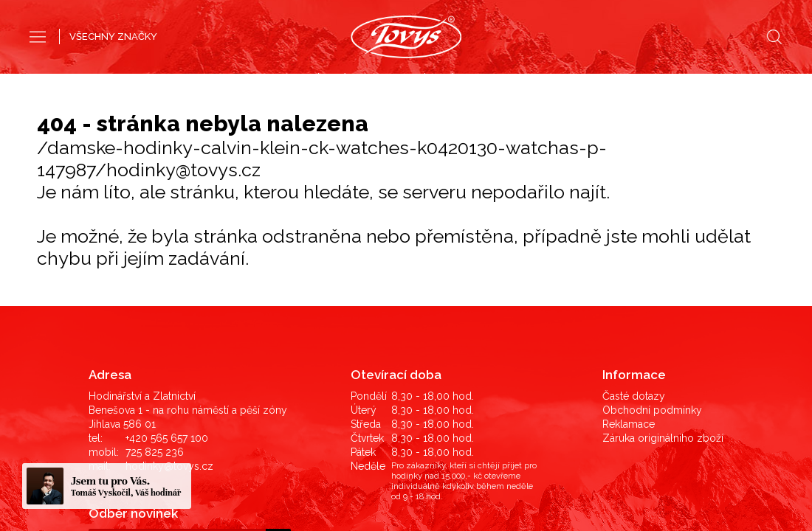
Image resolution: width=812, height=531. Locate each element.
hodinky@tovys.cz (169, 322)
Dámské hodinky (458, 80)
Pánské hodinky (352, 80)
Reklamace (629, 280)
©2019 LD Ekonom (675, 463)
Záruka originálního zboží (663, 294)
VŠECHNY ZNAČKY (113, 37)
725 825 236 (155, 308)
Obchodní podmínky (652, 265)
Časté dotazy (634, 251)
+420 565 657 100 (167, 294)
